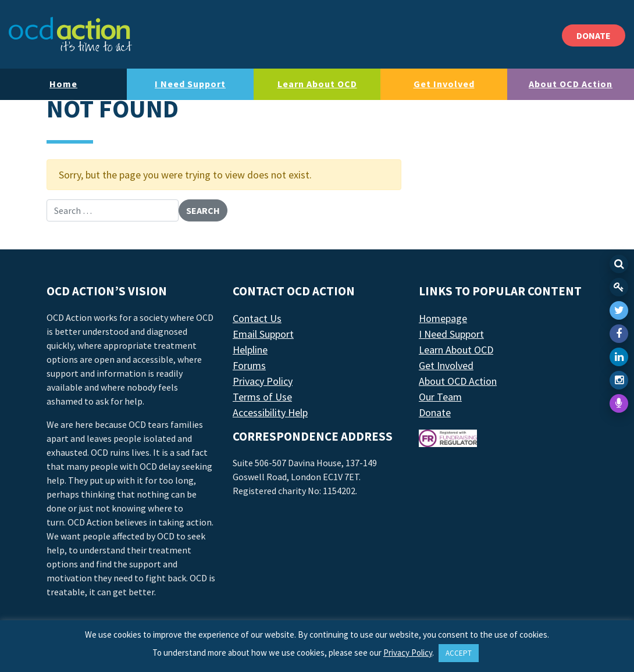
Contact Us (257, 318)
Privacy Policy (263, 381)
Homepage (443, 318)
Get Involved (444, 84)
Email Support (263, 334)
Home (63, 84)
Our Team (440, 397)
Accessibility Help (270, 412)
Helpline (250, 350)
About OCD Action (571, 84)
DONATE (594, 35)
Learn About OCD (317, 84)
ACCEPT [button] (459, 653)
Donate (435, 412)
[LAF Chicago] (71, 34)
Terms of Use (262, 397)
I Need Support (190, 84)
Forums (249, 365)
